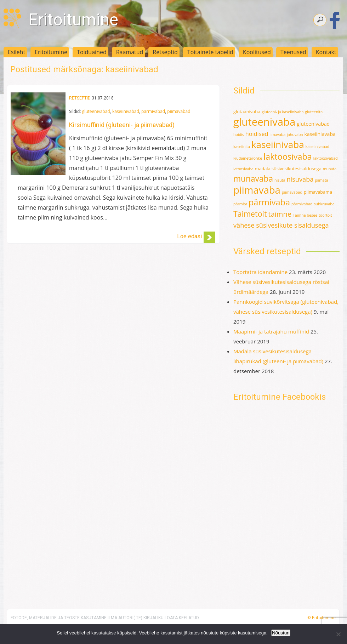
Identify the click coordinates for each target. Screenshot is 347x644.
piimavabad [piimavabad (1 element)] (292, 192)
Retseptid (165, 52)
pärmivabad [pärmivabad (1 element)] (302, 204)
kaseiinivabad (126, 111)
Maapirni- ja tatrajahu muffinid (271, 331)
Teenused (293, 52)
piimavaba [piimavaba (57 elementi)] (257, 190)
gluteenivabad (96, 111)
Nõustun (281, 633)
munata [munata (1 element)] (330, 169)
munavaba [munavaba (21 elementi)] (253, 179)
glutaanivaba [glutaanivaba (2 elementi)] (247, 112)
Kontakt (326, 52)
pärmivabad (153, 111)
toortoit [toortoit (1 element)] (325, 215)
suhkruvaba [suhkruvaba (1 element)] (324, 204)
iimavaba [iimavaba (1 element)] (277, 135)
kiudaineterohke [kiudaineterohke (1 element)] (248, 158)
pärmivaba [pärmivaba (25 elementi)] (269, 202)
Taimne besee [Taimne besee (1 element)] (305, 215)
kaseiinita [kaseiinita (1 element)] (242, 147)
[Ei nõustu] (338, 634)
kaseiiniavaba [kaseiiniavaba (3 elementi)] (320, 134)
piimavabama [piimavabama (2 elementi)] (318, 192)
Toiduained (92, 52)
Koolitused (257, 52)
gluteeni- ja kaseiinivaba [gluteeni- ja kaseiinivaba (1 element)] (283, 112)
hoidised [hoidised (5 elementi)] (257, 134)
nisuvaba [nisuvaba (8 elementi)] (300, 179)
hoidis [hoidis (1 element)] (239, 135)
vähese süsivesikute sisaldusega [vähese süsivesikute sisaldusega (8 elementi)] (281, 225)
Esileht (16, 52)
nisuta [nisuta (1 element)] (280, 180)
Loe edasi (189, 236)
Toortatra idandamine (260, 272)
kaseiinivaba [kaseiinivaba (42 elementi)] (278, 144)
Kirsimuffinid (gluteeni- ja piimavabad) (122, 125)
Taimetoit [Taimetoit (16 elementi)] (250, 214)
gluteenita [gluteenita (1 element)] (314, 112)
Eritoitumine (73, 20)
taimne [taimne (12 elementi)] (280, 214)
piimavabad (179, 111)
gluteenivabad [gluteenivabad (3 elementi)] (313, 124)
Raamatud (130, 52)
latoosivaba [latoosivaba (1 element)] (243, 169)
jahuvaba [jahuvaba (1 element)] (295, 135)
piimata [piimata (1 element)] (321, 180)
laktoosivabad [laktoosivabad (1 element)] (326, 158)
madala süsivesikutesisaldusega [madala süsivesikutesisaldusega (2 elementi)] (288, 169)
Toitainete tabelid (210, 52)
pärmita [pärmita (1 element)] (240, 204)
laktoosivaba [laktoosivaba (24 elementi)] (288, 156)
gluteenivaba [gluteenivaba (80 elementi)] (264, 122)
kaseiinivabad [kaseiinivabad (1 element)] (317, 147)
